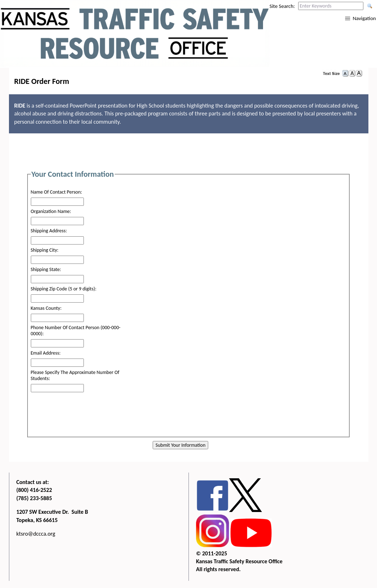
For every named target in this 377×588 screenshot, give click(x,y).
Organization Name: (51, 211)
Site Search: (282, 6)
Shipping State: (46, 269)
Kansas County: (46, 308)
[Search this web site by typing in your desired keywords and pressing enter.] (331, 6)
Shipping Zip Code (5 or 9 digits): (64, 289)
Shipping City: (45, 250)
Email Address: (46, 353)
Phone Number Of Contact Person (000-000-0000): (76, 331)
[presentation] (187, 419)
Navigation (364, 18)
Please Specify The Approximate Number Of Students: (75, 375)
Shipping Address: (49, 231)
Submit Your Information (180, 445)
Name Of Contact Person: (56, 192)
